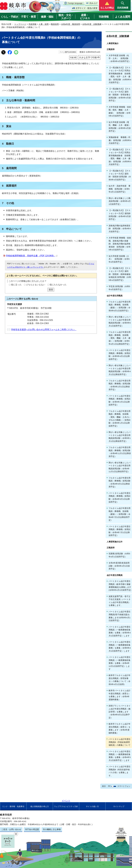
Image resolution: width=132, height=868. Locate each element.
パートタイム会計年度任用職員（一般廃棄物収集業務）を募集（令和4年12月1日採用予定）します (120, 663)
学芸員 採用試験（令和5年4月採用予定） (119, 288)
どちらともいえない (36, 285)
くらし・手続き (9, 17)
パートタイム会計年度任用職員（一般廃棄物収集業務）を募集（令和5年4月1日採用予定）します (120, 631)
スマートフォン (124, 786)
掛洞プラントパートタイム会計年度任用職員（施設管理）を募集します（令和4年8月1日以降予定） (120, 712)
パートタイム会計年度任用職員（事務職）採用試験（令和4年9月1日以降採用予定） (120, 497)
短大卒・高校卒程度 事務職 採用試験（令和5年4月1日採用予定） (120, 189)
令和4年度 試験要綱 (92, 24)
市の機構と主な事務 (52, 829)
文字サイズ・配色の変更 (87, 8)
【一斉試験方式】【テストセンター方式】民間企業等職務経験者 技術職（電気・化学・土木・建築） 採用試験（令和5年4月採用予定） (120, 75)
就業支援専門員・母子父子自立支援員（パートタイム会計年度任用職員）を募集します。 (120, 601)
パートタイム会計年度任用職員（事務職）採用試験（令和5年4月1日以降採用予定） (120, 355)
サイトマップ (119, 806)
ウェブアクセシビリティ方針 (66, 806)
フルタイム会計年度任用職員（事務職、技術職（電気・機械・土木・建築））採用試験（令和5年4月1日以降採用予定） (120, 338)
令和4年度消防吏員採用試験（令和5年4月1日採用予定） (119, 566)
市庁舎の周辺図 (32, 829)
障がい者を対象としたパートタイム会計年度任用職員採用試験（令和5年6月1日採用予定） (120, 321)
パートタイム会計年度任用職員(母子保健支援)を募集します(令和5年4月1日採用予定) (120, 616)
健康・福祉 (47, 17)
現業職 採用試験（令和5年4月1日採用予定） (119, 555)
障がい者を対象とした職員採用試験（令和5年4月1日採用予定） (120, 201)
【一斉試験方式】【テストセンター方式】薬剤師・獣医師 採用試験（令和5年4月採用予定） (120, 175)
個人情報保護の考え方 (40, 806)
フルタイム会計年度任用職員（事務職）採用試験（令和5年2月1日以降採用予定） (120, 385)
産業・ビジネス (85, 17)
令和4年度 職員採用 (71, 24)
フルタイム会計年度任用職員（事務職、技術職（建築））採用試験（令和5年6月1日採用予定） (120, 306)
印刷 (72, 58)
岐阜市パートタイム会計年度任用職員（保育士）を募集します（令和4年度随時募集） (120, 695)
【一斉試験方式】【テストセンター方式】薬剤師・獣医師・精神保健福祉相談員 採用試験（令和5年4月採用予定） (120, 274)
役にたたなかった (58, 285)
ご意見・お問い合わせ (11, 829)
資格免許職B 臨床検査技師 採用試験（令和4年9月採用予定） (120, 229)
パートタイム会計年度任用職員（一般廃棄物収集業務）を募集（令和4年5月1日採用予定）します (120, 756)
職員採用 (55, 24)
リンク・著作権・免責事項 (13, 806)
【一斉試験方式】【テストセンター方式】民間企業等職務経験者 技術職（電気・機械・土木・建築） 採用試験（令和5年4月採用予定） (120, 157)
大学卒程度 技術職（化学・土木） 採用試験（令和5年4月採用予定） (120, 58)
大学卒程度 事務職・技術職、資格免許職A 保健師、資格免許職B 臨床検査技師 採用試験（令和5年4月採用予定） (120, 244)
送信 (51, 290)
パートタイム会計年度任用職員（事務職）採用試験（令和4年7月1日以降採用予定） (120, 531)
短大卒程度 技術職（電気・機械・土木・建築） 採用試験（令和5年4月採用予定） (120, 127)
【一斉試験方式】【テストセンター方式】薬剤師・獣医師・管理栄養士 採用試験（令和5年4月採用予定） (120, 95)
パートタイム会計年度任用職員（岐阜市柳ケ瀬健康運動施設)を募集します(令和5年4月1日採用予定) (120, 586)
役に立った (16, 285)
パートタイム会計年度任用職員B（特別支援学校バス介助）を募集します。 (120, 771)
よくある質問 (122, 17)
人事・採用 (44, 24)
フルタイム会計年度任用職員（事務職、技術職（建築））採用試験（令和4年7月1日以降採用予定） (120, 514)
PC (109, 786)
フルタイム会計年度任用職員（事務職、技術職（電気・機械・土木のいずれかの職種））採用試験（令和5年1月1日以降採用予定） (120, 419)
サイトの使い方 (92, 806)
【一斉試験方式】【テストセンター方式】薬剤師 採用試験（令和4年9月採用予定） (120, 215)
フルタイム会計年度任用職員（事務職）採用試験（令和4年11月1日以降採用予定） (120, 452)
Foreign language (75, 3)
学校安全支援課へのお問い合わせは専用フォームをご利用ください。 (44, 330)
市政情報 (104, 17)
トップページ (20, 24)
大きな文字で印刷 (88, 57)
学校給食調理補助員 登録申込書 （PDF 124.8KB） (32, 256)
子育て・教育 (28, 17)
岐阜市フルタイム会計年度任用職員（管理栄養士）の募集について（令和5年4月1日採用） (120, 680)
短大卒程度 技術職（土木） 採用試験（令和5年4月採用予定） (119, 259)
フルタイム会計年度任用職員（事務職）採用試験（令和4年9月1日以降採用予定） (120, 482)
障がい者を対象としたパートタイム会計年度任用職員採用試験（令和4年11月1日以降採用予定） (120, 467)
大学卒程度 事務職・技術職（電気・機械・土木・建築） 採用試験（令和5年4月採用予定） (120, 111)
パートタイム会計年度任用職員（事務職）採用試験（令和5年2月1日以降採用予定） (120, 400)
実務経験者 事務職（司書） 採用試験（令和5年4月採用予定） (120, 140)
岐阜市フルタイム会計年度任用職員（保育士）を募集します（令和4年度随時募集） (120, 728)
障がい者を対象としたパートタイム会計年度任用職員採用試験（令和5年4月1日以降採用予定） (120, 370)
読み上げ (93, 3)
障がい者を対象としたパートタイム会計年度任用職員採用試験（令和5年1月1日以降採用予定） (120, 437)
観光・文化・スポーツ (66, 17)
